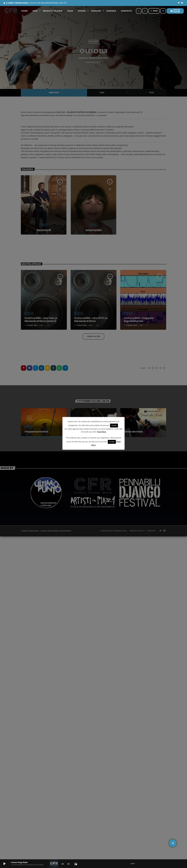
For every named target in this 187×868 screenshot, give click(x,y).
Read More (102, 432)
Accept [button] (114, 426)
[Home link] (11, 11)
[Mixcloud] (179, 3)
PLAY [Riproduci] (154, 11)
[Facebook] (182, 3)
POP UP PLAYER (175, 11)
